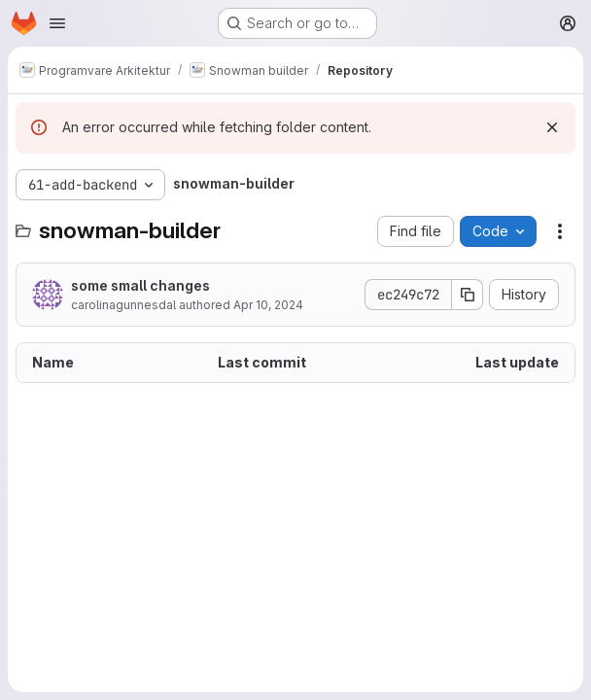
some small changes (140, 285)
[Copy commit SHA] (468, 295)
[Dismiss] (552, 127)
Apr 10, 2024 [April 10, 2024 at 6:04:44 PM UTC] (268, 305)
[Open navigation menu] (57, 23)
